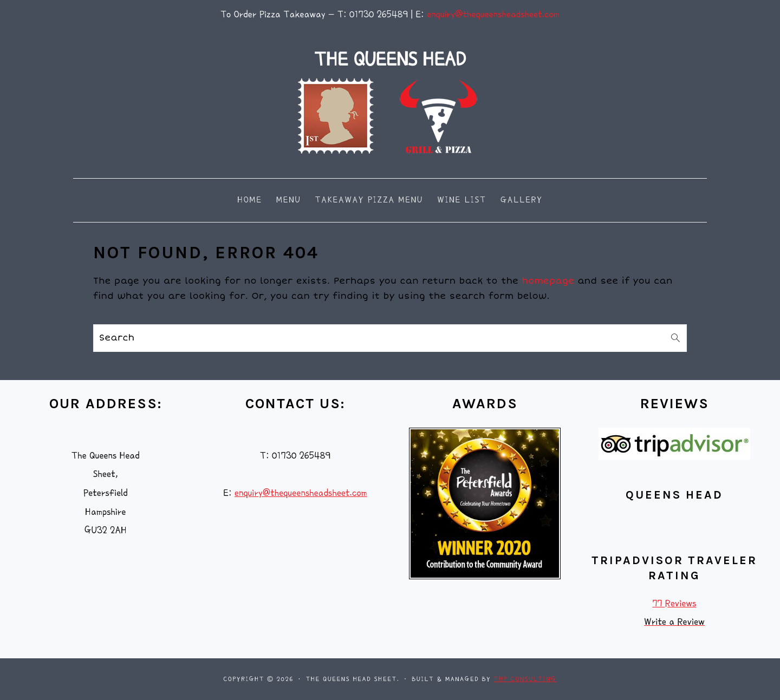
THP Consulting (525, 679)
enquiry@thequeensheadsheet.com (493, 14)
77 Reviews (674, 603)
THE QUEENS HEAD (390, 59)
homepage (548, 281)
